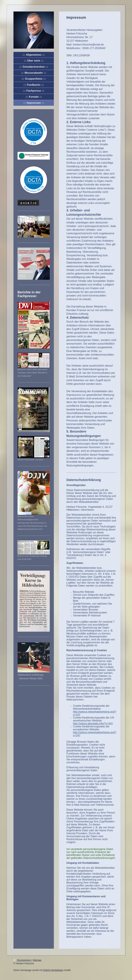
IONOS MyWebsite (53, 970)
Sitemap (37, 960)
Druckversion (22, 960)
